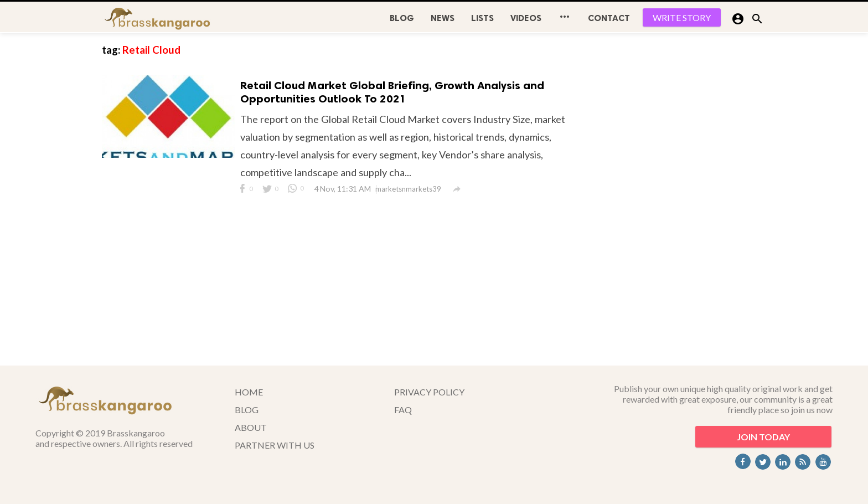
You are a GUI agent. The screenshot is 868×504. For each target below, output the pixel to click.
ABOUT (251, 427)
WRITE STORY (682, 17)
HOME (249, 392)
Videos (526, 18)
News (443, 18)
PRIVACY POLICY (429, 392)
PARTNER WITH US (275, 445)
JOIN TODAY (763, 437)
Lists (482, 18)
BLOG (402, 18)
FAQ (403, 410)
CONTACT (609, 18)
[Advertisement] (683, 199)
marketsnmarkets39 (408, 189)
